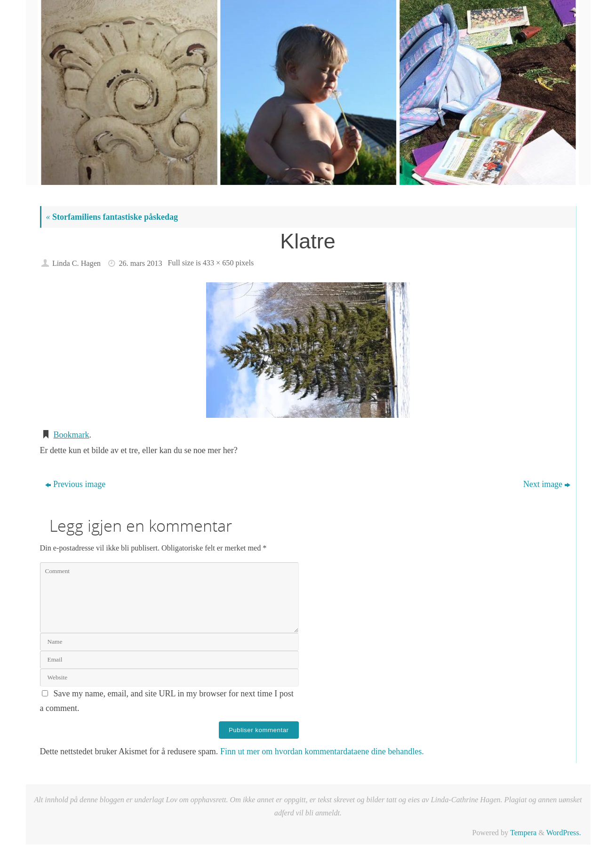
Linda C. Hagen (76, 263)
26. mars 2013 (140, 263)
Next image (547, 484)
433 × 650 (218, 263)
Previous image (75, 484)
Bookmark (72, 435)
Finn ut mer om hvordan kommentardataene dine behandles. (322, 751)
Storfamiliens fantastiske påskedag (112, 217)
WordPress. (564, 833)
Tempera (523, 833)
